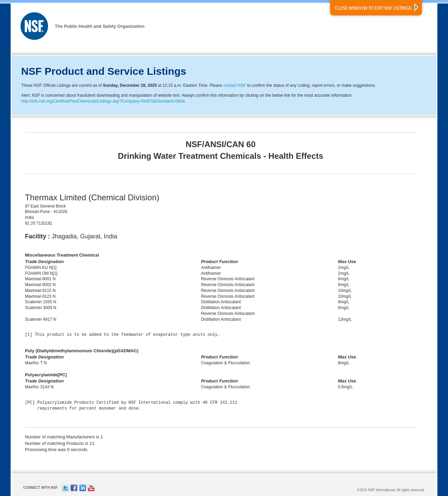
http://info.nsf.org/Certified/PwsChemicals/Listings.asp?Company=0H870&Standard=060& (103, 101)
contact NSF (235, 85)
